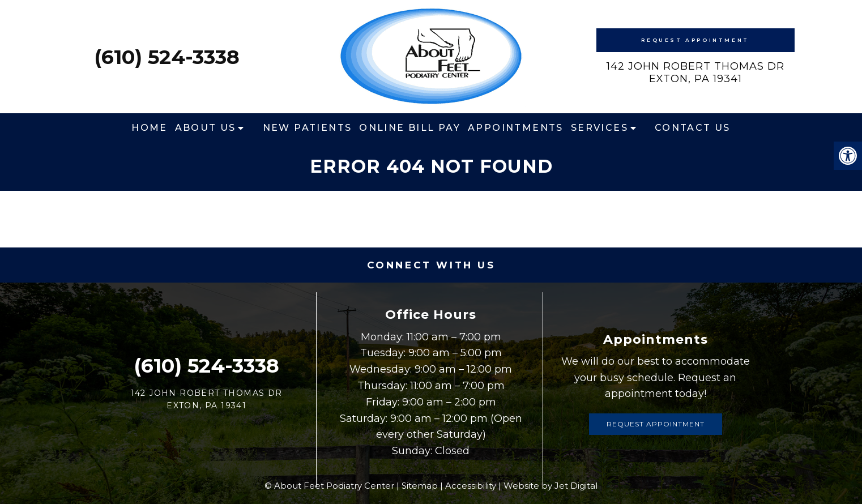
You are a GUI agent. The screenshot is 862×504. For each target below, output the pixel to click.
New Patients (308, 128)
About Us (206, 128)
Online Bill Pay (410, 128)
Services (599, 128)
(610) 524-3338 (167, 57)
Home (150, 128)
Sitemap (420, 486)
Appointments (516, 128)
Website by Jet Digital (551, 486)
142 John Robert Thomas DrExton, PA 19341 (695, 72)
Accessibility (471, 486)
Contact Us (693, 128)
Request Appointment (695, 40)
